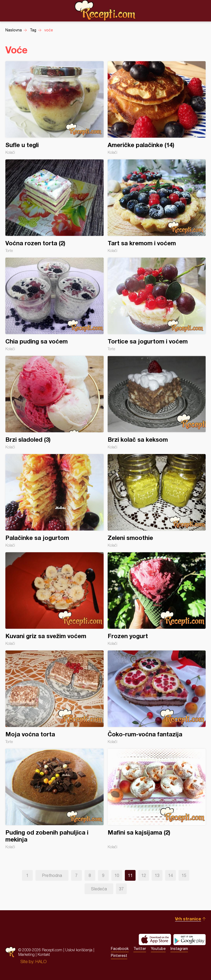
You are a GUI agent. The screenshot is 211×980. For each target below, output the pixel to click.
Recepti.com (105, 10)
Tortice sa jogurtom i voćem (157, 304)
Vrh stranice (188, 919)
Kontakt (44, 954)
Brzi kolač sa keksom (157, 403)
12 (144, 875)
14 (170, 875)
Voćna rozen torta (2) (54, 206)
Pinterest (119, 956)
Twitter (140, 949)
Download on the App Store (155, 939)
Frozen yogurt (157, 599)
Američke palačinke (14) (157, 108)
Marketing (26, 954)
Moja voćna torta (54, 697)
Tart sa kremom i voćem (157, 206)
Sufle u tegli (54, 108)
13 (157, 875)
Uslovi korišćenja (79, 950)
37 (121, 889)
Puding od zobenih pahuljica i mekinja (54, 799)
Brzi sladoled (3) (54, 403)
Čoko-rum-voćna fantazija (157, 697)
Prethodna (52, 875)
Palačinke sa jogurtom (54, 501)
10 (117, 875)
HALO (41, 961)
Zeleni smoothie (157, 501)
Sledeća (99, 889)
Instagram (179, 949)
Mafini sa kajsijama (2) (157, 799)
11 (130, 875)
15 (184, 875)
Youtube (158, 949)
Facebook (120, 949)
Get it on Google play (190, 939)
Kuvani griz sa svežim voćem (54, 599)
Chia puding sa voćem (54, 304)
